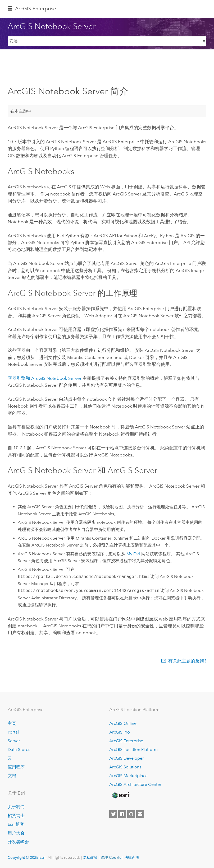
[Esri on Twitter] (113, 814)
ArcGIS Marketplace (128, 776)
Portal (13, 732)
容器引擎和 (45, 378)
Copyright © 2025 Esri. (27, 857)
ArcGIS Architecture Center (135, 784)
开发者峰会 (18, 842)
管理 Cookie (111, 857)
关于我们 (16, 807)
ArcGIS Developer (127, 758)
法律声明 (132, 857)
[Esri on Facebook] (122, 814)
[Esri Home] (120, 795)
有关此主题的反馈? (187, 661)
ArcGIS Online (123, 723)
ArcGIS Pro (120, 732)
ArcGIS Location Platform (133, 750)
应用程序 (16, 767)
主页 (12, 723)
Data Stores (19, 750)
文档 (12, 776)
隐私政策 (90, 857)
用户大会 (16, 833)
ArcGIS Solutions (125, 767)
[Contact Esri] (140, 814)
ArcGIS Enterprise (36, 9)
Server (14, 741)
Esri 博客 (16, 824)
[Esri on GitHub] (131, 814)
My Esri (133, 554)
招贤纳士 (16, 816)
